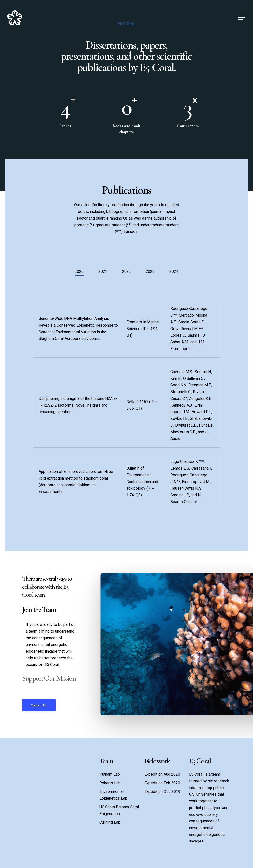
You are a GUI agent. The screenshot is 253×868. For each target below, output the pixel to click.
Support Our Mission (49, 678)
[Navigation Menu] (242, 17)
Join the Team (39, 609)
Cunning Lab (110, 822)
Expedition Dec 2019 (162, 792)
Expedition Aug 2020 (162, 774)
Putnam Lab (110, 774)
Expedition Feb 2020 (162, 783)
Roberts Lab (110, 783)
